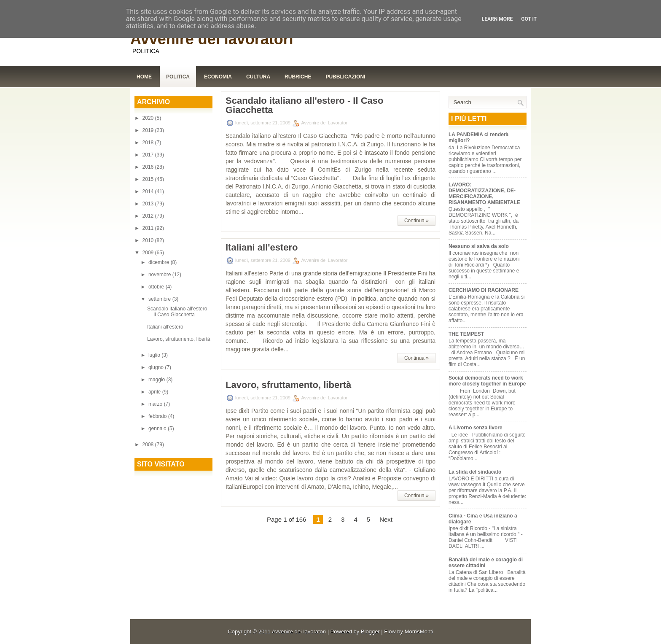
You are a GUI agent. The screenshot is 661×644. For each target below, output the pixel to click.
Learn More (497, 19)
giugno (157, 367)
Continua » (416, 221)
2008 (149, 445)
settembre (160, 299)
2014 (149, 191)
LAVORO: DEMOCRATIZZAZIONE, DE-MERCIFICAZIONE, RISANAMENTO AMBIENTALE (484, 194)
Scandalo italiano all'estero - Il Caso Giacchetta (179, 312)
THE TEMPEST (466, 334)
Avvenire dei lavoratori (212, 39)
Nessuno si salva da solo (479, 246)
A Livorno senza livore (476, 428)
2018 (149, 143)
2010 (149, 240)
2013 (149, 204)
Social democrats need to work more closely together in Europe (487, 381)
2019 (149, 130)
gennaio (158, 428)
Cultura (258, 77)
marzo (156, 404)
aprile (155, 392)
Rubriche (298, 77)
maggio (157, 380)
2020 (149, 118)
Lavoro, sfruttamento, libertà (179, 339)
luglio (155, 355)
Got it (529, 19)
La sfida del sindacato (475, 472)
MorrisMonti (419, 632)
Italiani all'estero (165, 327)
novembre (160, 275)
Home (144, 77)
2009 (149, 253)
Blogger (370, 632)
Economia (218, 77)
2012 (149, 216)
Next (386, 519)
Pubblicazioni (345, 77)
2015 (149, 179)
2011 (149, 228)
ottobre (157, 287)
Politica (178, 77)
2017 (149, 155)
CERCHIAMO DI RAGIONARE (484, 290)
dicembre (160, 262)
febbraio (158, 416)
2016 (149, 167)
